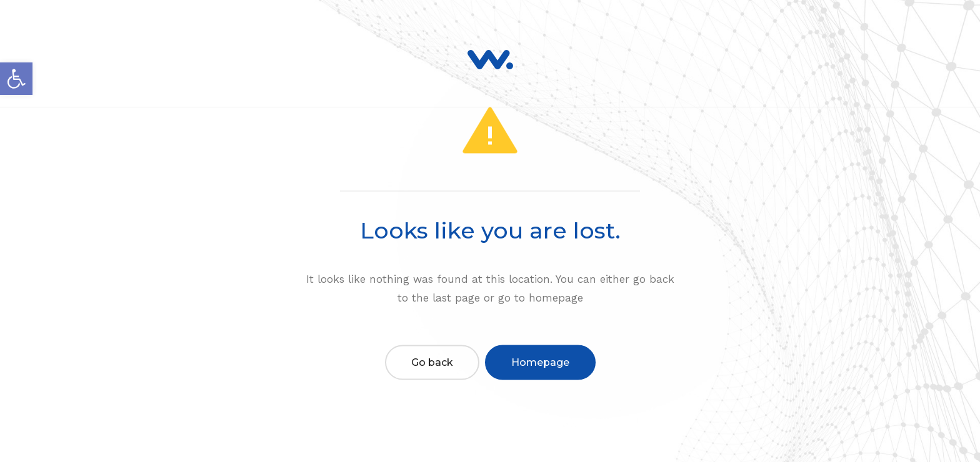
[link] (16, 79)
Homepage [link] (540, 362)
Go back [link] (432, 362)
